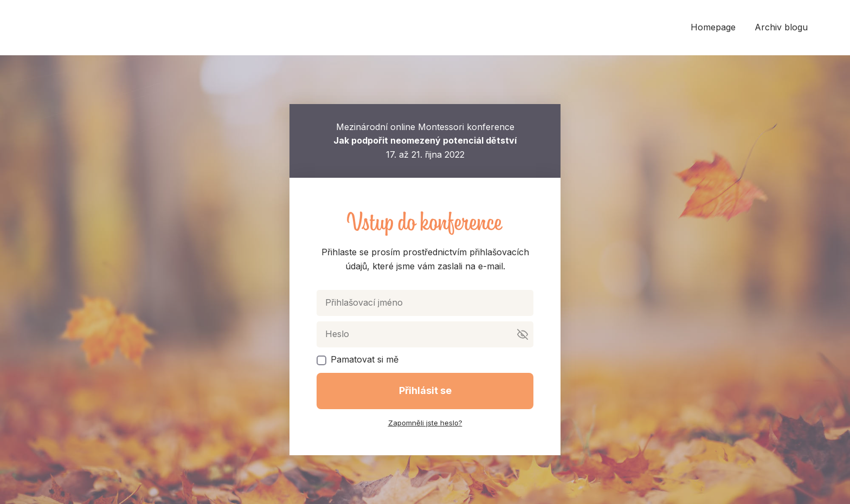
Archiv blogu (781, 27)
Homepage (713, 27)
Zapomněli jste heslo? (425, 423)
